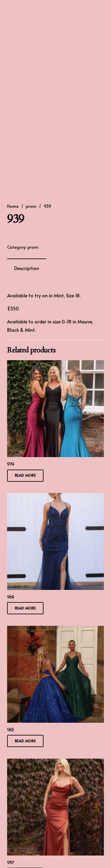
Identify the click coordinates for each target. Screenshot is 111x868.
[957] (55, 762)
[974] (55, 364)
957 (11, 862)
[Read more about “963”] (25, 741)
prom (31, 206)
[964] (55, 497)
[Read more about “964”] (25, 608)
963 (11, 730)
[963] (55, 630)
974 (11, 464)
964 (11, 597)
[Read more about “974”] (25, 475)
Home (13, 206)
